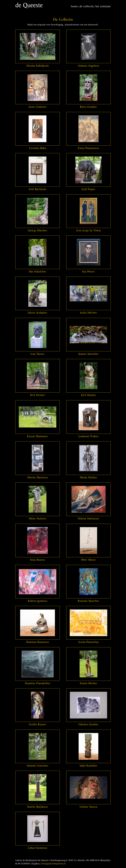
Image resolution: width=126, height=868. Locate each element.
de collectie (87, 6)
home (74, 6)
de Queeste (29, 5)
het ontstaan (103, 6)
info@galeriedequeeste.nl (53, 864)
